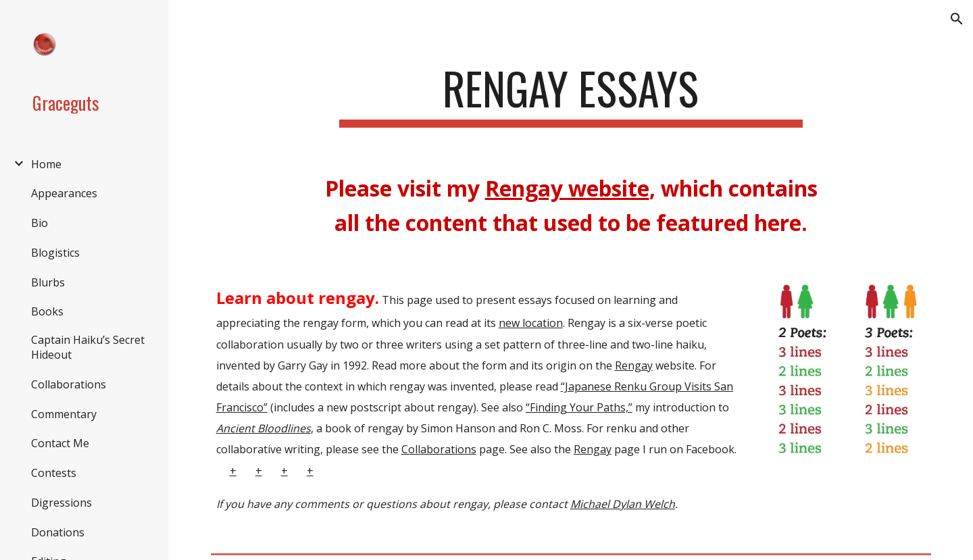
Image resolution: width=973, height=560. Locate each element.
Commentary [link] (64, 414)
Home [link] (46, 164)
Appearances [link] (64, 193)
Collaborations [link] (69, 384)
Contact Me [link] (60, 443)
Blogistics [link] (55, 253)
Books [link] (47, 311)
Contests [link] (54, 473)
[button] (957, 19)
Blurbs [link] (48, 282)
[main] (571, 95)
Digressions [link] (61, 503)
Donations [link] (58, 532)
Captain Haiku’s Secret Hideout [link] (88, 347)
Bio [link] (40, 223)
